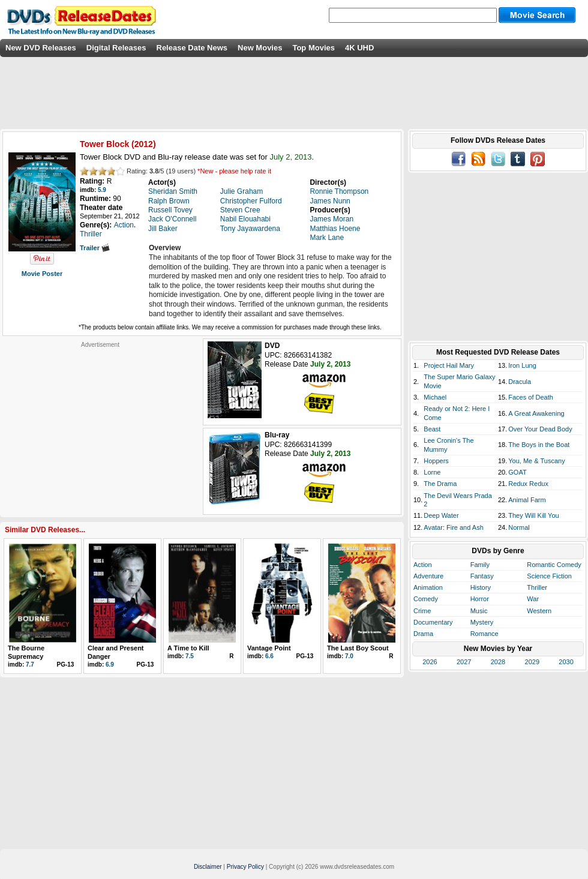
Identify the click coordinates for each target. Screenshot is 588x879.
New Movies (260, 48)
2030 (566, 662)
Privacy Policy (245, 867)
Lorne (432, 472)
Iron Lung (522, 365)
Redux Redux (528, 484)
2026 (430, 662)
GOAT (517, 472)
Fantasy (482, 576)
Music (479, 611)
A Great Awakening (536, 413)
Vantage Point (269, 648)
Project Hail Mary (449, 365)
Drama (423, 634)
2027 (464, 662)
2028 (498, 662)
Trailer (95, 248)
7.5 (190, 656)
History (481, 587)
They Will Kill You (533, 515)
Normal (519, 527)
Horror (480, 599)
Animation (428, 587)
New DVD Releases (41, 48)
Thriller (537, 587)
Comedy (426, 599)
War (533, 599)
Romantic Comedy (554, 565)
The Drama (440, 484)
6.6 (269, 656)
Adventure (428, 576)
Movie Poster (42, 274)
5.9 (102, 190)
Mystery (482, 622)
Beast (432, 429)
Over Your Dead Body (540, 429)
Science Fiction (549, 576)
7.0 (349, 656)
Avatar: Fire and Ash (453, 527)
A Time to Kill (188, 648)
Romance (484, 634)
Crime (422, 611)
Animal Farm (527, 500)
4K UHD (359, 48)
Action (423, 565)
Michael (435, 397)
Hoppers (436, 461)
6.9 (110, 664)
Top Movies (313, 48)
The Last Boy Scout (358, 648)
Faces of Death (531, 397)
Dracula (520, 382)
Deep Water (441, 515)
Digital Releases (116, 48)
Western (539, 611)
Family (480, 565)
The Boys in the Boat (539, 445)
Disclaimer (208, 867)
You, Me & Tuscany (536, 461)
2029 (532, 662)
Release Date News (192, 48)
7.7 (30, 664)
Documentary (433, 622)
